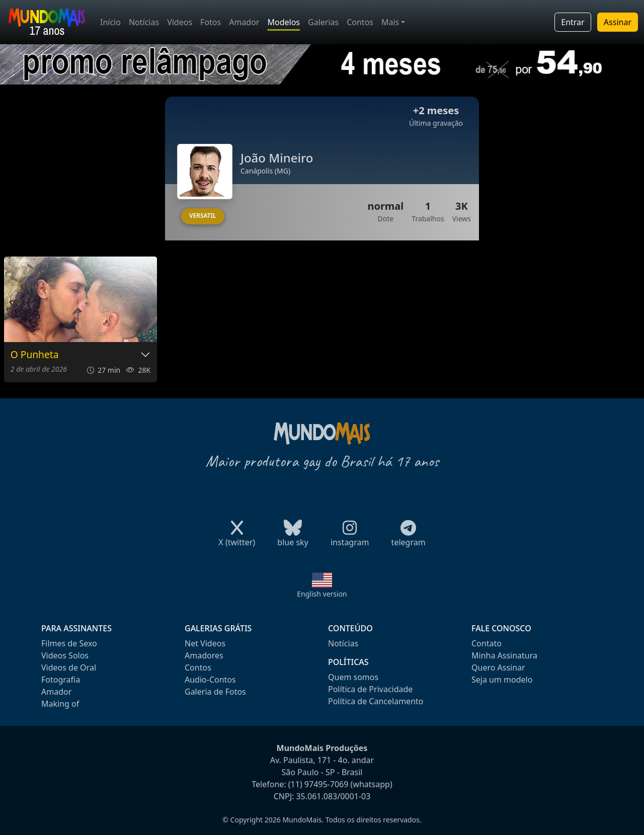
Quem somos (353, 677)
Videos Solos (65, 655)
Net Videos (205, 643)
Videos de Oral (69, 667)
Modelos (284, 22)
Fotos (211, 22)
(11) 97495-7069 (318, 784)
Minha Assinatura (504, 655)
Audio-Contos (210, 680)
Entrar (573, 22)
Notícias (144, 22)
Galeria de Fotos (215, 692)
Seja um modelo (502, 680)
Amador (244, 22)
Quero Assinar (498, 667)
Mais (390, 22)
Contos (360, 22)
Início (110, 22)
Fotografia (61, 680)
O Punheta (35, 355)
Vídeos (180, 22)
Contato (487, 643)
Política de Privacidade (370, 689)
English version (322, 594)
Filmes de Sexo (69, 643)
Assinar (618, 22)
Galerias (323, 22)
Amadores (204, 655)
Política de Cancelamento (376, 701)
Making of (60, 704)
